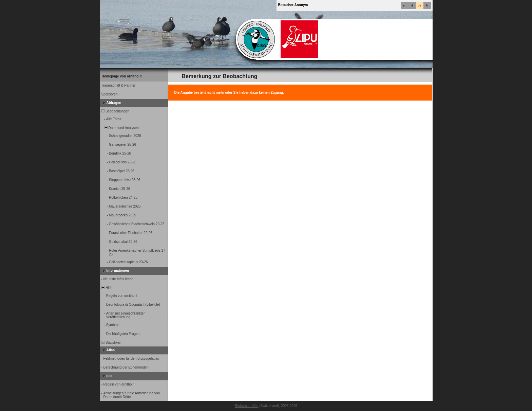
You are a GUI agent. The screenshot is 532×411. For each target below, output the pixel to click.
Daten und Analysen (120, 128)
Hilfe (107, 288)
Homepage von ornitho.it (122, 76)
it (412, 5)
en (404, 5)
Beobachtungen (115, 111)
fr (427, 5)
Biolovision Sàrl (247, 406)
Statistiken (111, 343)
